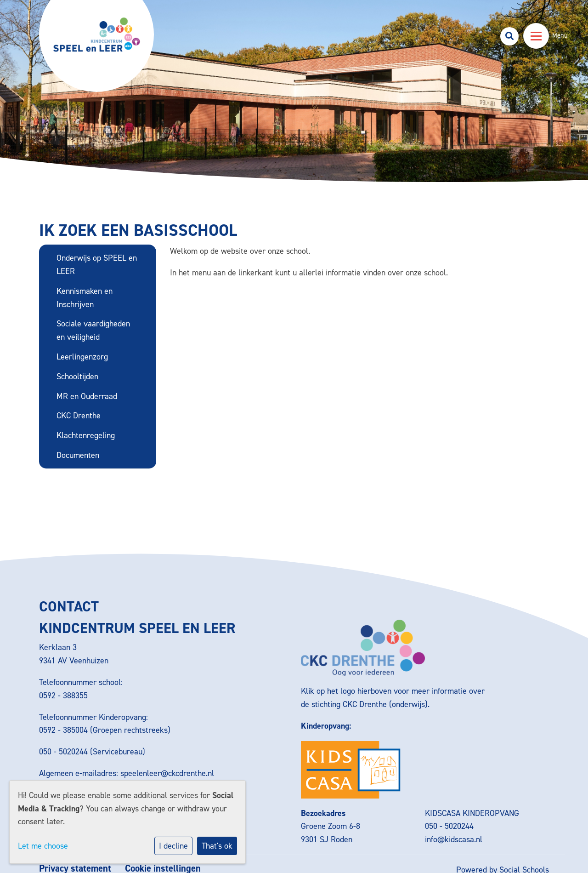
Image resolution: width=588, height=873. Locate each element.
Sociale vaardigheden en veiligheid (93, 330)
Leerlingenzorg (82, 357)
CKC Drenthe (79, 416)
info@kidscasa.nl (454, 839)
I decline (173, 846)
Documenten (78, 455)
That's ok (217, 846)
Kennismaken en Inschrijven (85, 298)
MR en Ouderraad (87, 396)
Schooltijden (77, 377)
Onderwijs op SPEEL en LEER (97, 265)
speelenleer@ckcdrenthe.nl (167, 773)
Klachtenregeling (86, 435)
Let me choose (43, 846)
